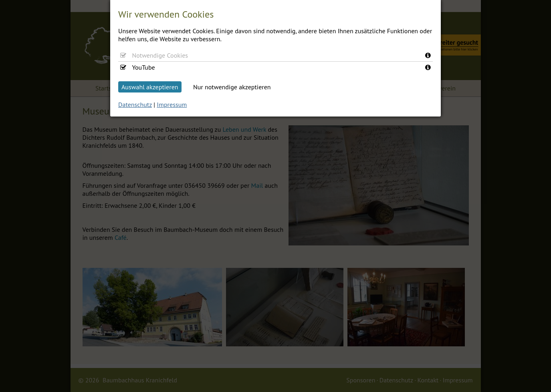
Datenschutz (135, 105)
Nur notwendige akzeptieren (232, 87)
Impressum (172, 105)
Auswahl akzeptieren (150, 87)
